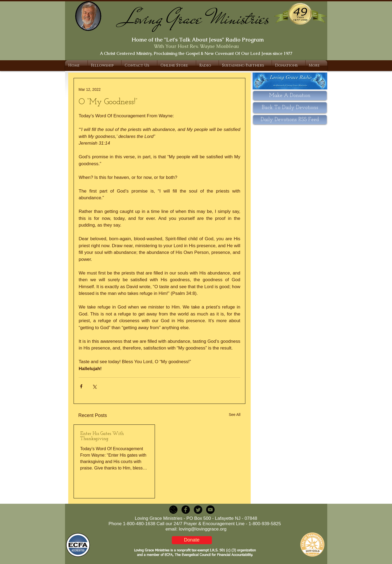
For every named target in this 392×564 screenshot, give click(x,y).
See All (235, 415)
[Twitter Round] (198, 510)
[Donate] (192, 540)
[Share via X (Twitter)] (94, 386)
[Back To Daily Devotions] (290, 108)
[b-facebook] (186, 510)
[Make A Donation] (290, 96)
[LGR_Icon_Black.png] (173, 510)
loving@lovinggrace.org (203, 529)
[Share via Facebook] (81, 386)
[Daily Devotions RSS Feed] (290, 120)
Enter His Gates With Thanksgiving (102, 436)
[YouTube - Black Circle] (210, 510)
